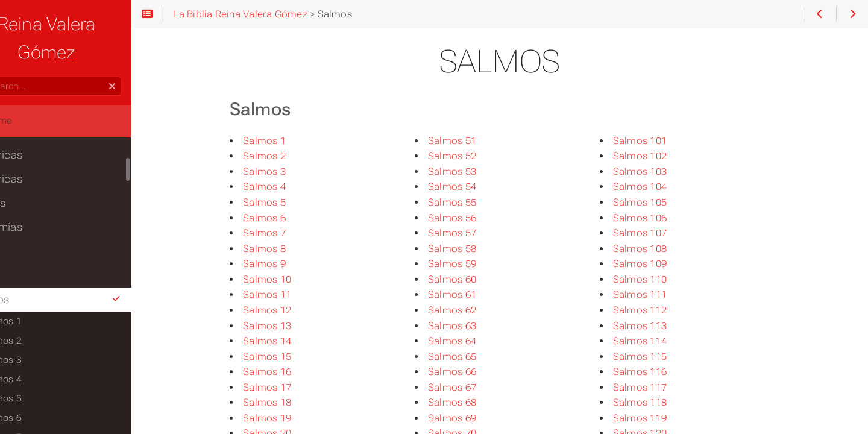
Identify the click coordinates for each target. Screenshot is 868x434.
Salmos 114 (665, 341)
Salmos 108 (665, 249)
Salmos (90, 271)
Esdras (27, 175)
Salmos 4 (289, 187)
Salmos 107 (665, 233)
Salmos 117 (665, 387)
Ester (22, 223)
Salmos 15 (292, 357)
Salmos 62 (477, 310)
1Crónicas (35, 127)
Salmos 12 (292, 310)
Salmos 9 (289, 264)
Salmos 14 (292, 341)
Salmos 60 (477, 279)
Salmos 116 (665, 372)
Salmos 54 (477, 187)
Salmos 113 (665, 326)
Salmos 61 (477, 294)
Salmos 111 (665, 294)
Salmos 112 (665, 310)
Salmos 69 (477, 418)
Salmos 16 (292, 372)
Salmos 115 (665, 357)
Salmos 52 (477, 156)
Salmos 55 (477, 202)
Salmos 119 (665, 418)
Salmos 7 (289, 233)
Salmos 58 (477, 249)
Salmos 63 (477, 326)
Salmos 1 (289, 141)
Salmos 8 (289, 249)
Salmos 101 (665, 141)
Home (30, 92)
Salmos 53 (477, 171)
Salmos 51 (477, 141)
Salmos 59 (477, 264)
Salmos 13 (292, 326)
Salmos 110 (665, 279)
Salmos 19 (292, 418)
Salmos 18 (292, 402)
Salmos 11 (292, 294)
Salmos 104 (665, 187)
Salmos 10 (292, 279)
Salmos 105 (665, 202)
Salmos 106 (665, 218)
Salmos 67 (477, 387)
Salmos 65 (477, 357)
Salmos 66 (477, 372)
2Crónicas (35, 151)
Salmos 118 (665, 402)
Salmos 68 (477, 402)
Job (20, 247)
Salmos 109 (665, 264)
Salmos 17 (292, 387)
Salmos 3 (289, 171)
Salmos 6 (289, 218)
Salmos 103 (665, 171)
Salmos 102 (665, 156)
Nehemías (35, 199)
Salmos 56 (477, 218)
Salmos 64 (477, 341)
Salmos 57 (477, 233)
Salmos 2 (289, 156)
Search (11, 49)
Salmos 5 (289, 202)
